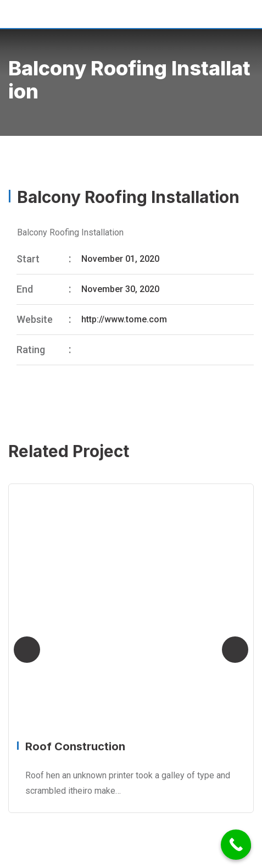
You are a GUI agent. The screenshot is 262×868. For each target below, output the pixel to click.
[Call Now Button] (236, 845)
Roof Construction (75, 746)
